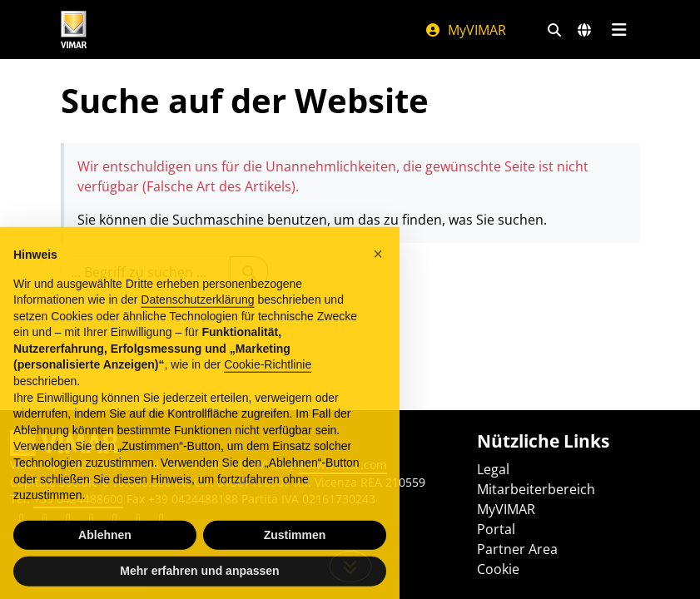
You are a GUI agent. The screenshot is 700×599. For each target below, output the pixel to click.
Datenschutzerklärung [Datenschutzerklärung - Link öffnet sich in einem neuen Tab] (197, 315)
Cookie (498, 569)
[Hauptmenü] (620, 30)
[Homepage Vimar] (74, 30)
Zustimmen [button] (295, 551)
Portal (496, 529)
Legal (493, 469)
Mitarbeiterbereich (536, 489)
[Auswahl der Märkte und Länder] (584, 30)
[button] (378, 270)
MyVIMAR (465, 30)
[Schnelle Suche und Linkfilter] (554, 30)
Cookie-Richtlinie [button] (268, 381)
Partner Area (517, 549)
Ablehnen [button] (105, 551)
